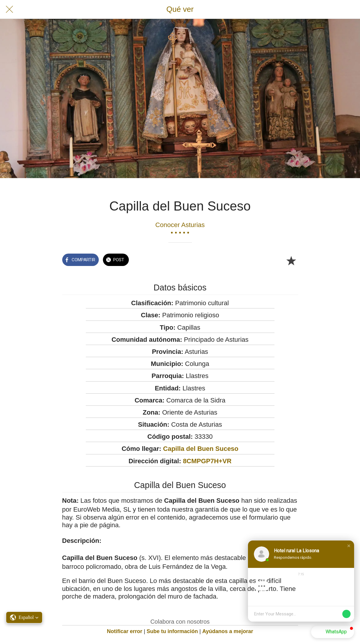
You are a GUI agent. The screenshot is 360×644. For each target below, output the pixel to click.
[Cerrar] (9, 9)
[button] (24, 617)
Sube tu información (172, 631)
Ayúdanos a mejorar (228, 631)
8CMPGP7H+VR (207, 461)
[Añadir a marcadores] (291, 260)
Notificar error (125, 631)
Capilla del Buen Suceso (201, 449)
